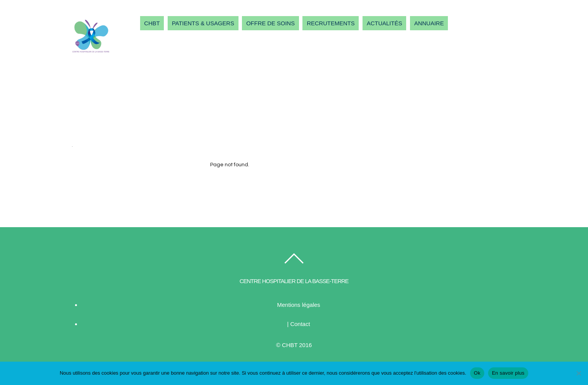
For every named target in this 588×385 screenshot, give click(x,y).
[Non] (578, 373)
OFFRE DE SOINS (270, 23)
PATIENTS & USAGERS (203, 23)
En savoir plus (508, 373)
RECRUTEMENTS (331, 23)
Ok (477, 373)
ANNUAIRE (429, 23)
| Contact (299, 324)
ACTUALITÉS (385, 23)
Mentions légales (299, 305)
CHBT (152, 23)
